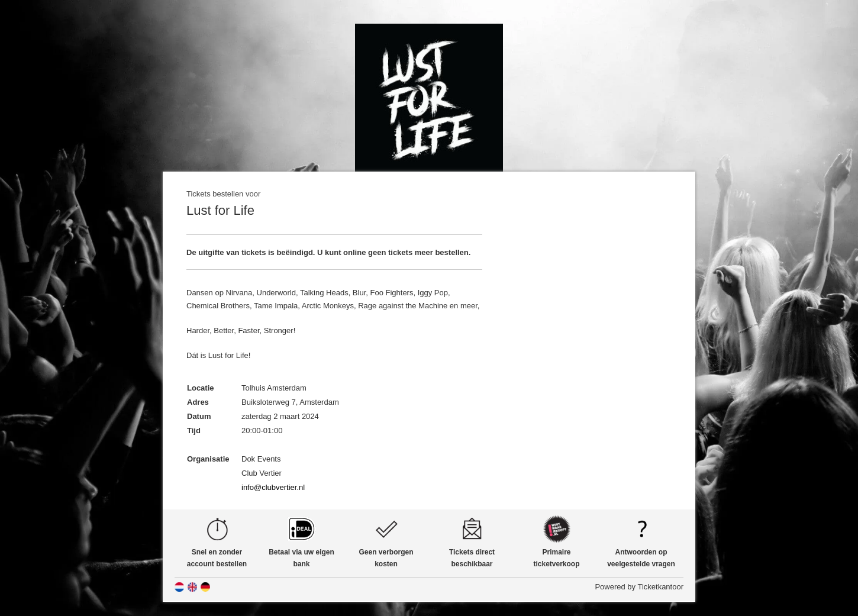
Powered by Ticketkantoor (639, 587)
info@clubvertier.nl (273, 487)
